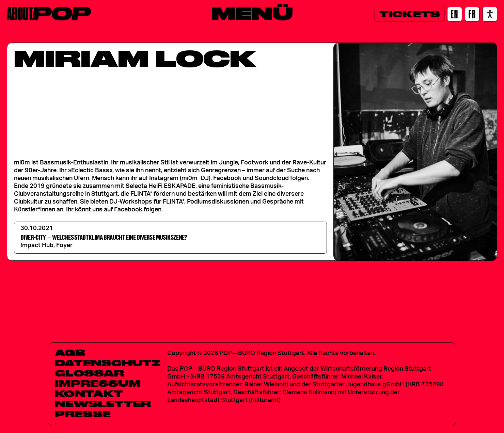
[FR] (472, 14)
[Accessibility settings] (490, 14)
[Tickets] (409, 14)
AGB (70, 353)
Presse (83, 414)
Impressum (98, 383)
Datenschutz (108, 363)
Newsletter (103, 404)
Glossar (89, 373)
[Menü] (252, 13)
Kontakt (89, 394)
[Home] (49, 14)
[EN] (454, 14)
